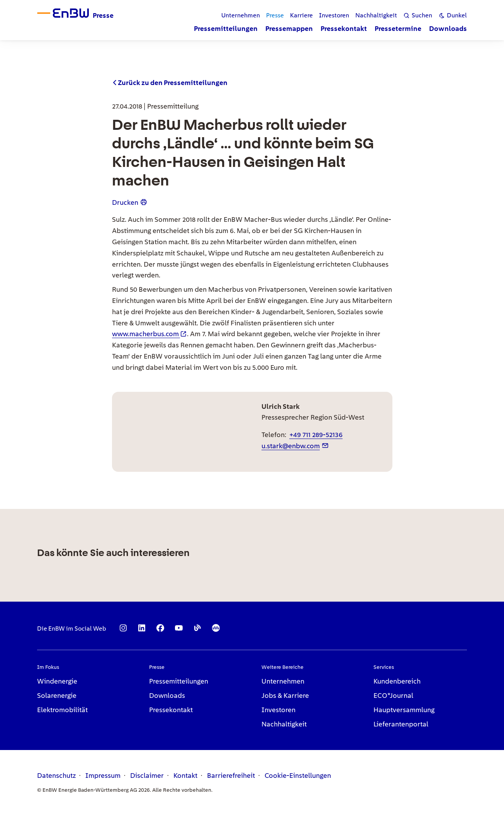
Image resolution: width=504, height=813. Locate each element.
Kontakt (185, 775)
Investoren (278, 710)
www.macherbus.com (145, 334)
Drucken (125, 202)
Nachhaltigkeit (284, 724)
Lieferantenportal (401, 724)
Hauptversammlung (404, 710)
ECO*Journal (393, 695)
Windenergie (57, 681)
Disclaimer (147, 775)
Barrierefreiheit (231, 775)
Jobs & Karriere (285, 695)
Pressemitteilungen (179, 681)
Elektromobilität (62, 710)
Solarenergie (57, 695)
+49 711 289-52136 (316, 435)
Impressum (103, 775)
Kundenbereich (397, 681)
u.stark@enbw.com (291, 446)
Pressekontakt (171, 710)
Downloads (167, 695)
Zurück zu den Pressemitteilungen (173, 82)
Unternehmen (283, 681)
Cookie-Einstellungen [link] (298, 775)
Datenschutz (56, 775)
